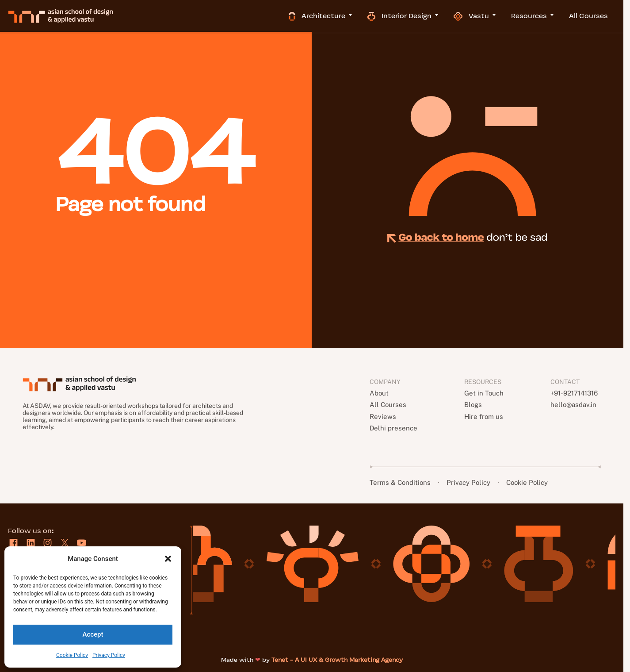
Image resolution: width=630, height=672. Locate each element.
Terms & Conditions (401, 482)
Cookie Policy (72, 655)
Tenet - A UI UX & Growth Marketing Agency (337, 660)
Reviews (383, 417)
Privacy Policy (109, 655)
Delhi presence (394, 428)
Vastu (483, 16)
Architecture (329, 16)
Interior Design (411, 16)
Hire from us (483, 417)
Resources (541, 16)
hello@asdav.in (572, 405)
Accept (93, 634)
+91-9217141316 (574, 393)
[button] (168, 559)
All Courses (596, 16)
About (380, 393)
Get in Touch (483, 393)
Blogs (472, 405)
